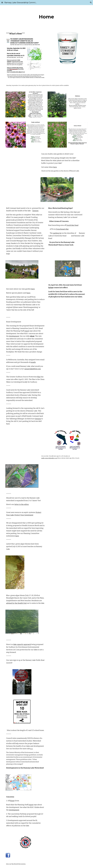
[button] (2, 2)
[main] (46, 17)
